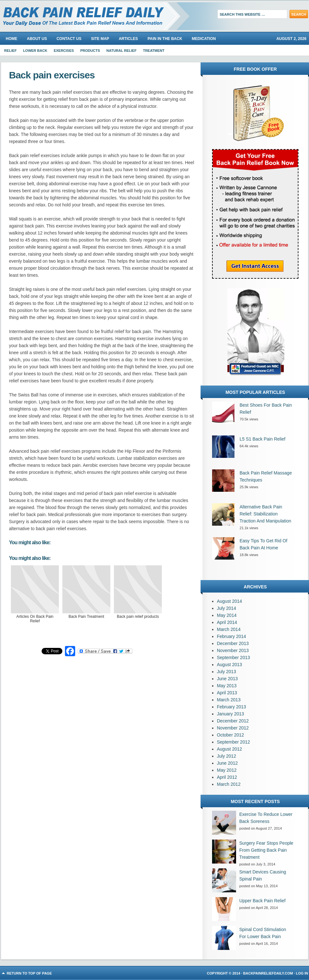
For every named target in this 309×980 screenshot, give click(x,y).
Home (12, 39)
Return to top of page (29, 973)
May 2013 (227, 686)
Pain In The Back (165, 39)
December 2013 (233, 643)
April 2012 (227, 777)
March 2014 (229, 629)
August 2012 (230, 749)
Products (90, 51)
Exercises (64, 51)
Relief (10, 51)
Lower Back (35, 51)
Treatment (154, 51)
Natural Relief (122, 51)
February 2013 (231, 707)
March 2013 (229, 700)
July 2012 (226, 756)
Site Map (100, 39)
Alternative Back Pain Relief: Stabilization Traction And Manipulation (265, 514)
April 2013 (227, 693)
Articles (128, 39)
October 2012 (230, 735)
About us (37, 39)
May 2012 (227, 770)
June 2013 (227, 679)
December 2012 (233, 721)
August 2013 (230, 665)
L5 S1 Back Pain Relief (262, 439)
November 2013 (233, 650)
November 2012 (233, 728)
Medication (204, 39)
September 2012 (234, 742)
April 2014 (227, 622)
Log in (302, 973)
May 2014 (227, 615)
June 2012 (227, 763)
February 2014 (231, 636)
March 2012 (229, 784)
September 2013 (234, 657)
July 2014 (226, 608)
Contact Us (69, 39)
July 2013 (226, 672)
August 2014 (230, 601)
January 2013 (230, 714)
